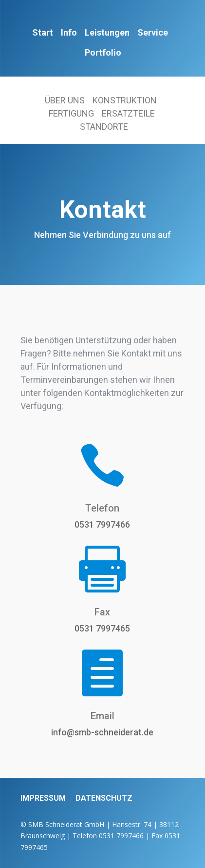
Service (153, 32)
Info (69, 32)
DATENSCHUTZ (104, 798)
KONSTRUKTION (125, 100)
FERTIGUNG (71, 113)
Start (43, 32)
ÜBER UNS (65, 100)
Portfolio (103, 52)
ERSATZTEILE (128, 113)
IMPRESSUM (43, 798)
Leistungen (107, 32)
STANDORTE (104, 127)
